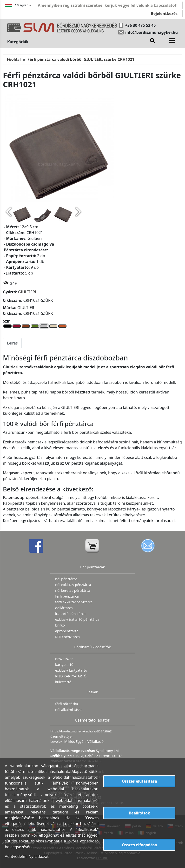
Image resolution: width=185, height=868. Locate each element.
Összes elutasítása (139, 781)
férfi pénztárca (67, 596)
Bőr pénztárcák (92, 567)
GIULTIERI (27, 292)
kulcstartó (63, 682)
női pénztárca (66, 579)
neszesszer (64, 659)
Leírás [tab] (12, 343)
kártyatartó (64, 665)
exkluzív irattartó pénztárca (77, 619)
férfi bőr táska (67, 704)
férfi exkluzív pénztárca (74, 602)
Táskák (92, 692)
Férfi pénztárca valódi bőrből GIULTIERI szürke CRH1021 (81, 59)
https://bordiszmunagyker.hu (72, 731)
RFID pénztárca (67, 637)
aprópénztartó (67, 631)
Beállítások (139, 813)
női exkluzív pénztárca (73, 585)
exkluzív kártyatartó (71, 670)
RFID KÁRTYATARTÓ (71, 676)
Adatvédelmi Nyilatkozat (27, 856)
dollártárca (64, 608)
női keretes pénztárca (73, 590)
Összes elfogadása (139, 845)
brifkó (60, 625)
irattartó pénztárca (70, 614)
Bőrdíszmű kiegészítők (92, 647)
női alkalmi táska (69, 710)
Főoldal (14, 59)
